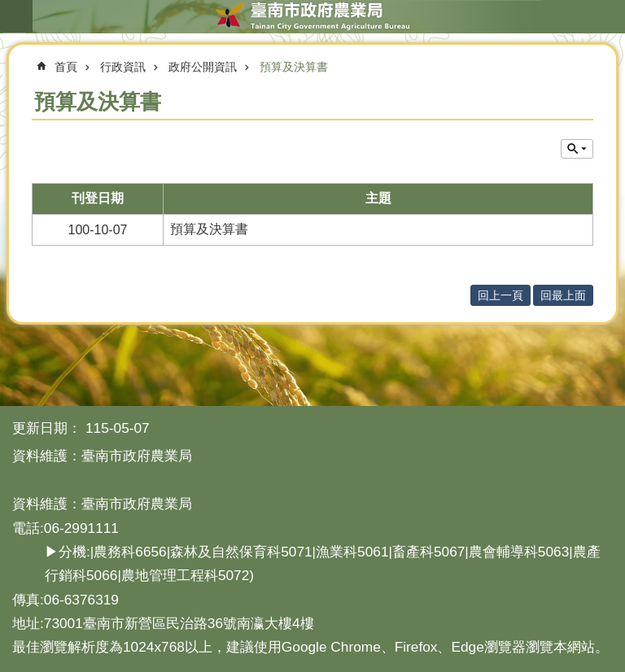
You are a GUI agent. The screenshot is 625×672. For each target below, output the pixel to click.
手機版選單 (16, 16)
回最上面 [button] (563, 295)
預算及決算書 (294, 67)
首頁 (66, 67)
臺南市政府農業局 (312, 16)
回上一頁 (500, 295)
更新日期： (47, 428)
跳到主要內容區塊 (9, 9)
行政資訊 (123, 67)
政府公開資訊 (203, 67)
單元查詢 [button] (577, 149)
